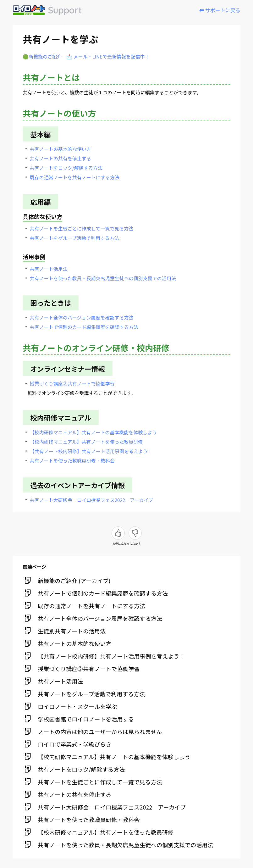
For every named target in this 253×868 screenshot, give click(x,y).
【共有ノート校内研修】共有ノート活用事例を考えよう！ (91, 451)
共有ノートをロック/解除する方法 (66, 168)
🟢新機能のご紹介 (42, 56)
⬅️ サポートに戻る (220, 10)
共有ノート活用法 (49, 269)
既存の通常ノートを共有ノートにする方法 (75, 177)
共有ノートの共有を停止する (60, 158)
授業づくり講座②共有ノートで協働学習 (72, 384)
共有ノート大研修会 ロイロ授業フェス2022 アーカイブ (91, 500)
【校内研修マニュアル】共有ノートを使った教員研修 (86, 442)
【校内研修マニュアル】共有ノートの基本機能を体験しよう (93, 432)
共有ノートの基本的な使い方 (60, 149)
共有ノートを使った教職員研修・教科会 (72, 461)
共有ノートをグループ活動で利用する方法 (74, 238)
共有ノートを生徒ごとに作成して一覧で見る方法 (82, 228)
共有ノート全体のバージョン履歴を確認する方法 (82, 317)
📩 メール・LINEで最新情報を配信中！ (108, 56)
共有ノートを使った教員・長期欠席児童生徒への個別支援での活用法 (103, 278)
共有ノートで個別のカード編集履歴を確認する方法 (84, 327)
